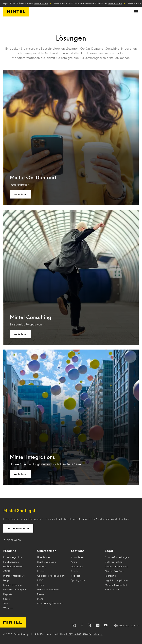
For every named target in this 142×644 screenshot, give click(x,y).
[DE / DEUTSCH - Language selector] (127, 626)
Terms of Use (112, 590)
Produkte (10, 551)
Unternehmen (47, 551)
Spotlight (77, 551)
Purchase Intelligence (15, 590)
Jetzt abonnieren (18, 528)
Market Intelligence (48, 590)
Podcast (75, 576)
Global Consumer (13, 566)
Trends (7, 603)
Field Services (11, 562)
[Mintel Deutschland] (16, 12)
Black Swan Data (47, 562)
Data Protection (114, 562)
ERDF (40, 580)
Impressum (111, 576)
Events (41, 585)
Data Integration (13, 557)
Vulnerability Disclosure (50, 603)
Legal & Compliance (116, 580)
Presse (41, 594)
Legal (109, 551)
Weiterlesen (21, 194)
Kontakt (41, 571)
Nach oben (12, 540)
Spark (6, 599)
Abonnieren (78, 557)
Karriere (42, 566)
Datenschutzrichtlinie (116, 566)
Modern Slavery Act (116, 585)
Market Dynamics (13, 585)
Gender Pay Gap (114, 571)
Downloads (77, 566)
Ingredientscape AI (14, 576)
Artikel (75, 562)
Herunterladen (42, 3)
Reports (8, 594)
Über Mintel (44, 557)
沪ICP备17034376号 (80, 634)
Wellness (8, 608)
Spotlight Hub (79, 580)
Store (40, 599)
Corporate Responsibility (51, 576)
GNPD (7, 571)
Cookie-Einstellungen (117, 557)
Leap (6, 580)
